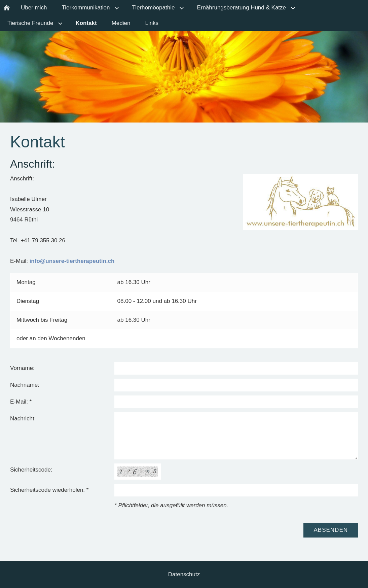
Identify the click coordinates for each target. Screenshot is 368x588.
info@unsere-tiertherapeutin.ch (72, 261)
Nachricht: (23, 419)
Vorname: (22, 368)
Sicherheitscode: (31, 470)
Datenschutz (184, 574)
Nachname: (25, 385)
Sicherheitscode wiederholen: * (49, 490)
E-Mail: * (21, 402)
